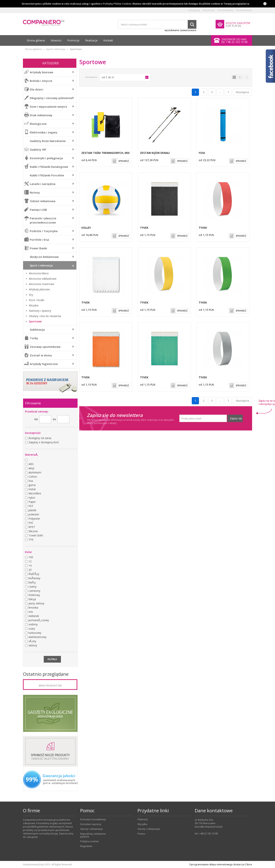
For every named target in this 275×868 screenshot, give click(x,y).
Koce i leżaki (36, 300)
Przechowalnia (225, 10)
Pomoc (141, 834)
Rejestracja (209, 10)
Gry (31, 295)
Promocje (73, 40)
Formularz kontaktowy (93, 819)
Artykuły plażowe (39, 289)
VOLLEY (86, 228)
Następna (242, 92)
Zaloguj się (194, 10)
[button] (125, 77)
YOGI (202, 153)
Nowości (56, 40)
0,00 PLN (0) (233, 26)
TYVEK (144, 228)
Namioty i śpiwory (40, 311)
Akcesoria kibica (39, 273)
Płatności (143, 819)
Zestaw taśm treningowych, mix (106, 153)
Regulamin (86, 846)
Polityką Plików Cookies (117, 4)
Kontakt (108, 40)
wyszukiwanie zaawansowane (180, 30)
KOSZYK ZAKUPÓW (238, 23)
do (54, 419)
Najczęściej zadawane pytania (93, 835)
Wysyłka (142, 824)
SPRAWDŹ (124, 161)
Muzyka (34, 305)
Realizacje (91, 40)
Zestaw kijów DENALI (155, 153)
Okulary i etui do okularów (45, 316)
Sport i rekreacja (56, 49)
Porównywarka (244, 10)
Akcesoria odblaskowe (43, 279)
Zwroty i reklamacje (91, 829)
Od (36, 419)
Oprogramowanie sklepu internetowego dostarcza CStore (221, 864)
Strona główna (36, 40)
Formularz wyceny (91, 824)
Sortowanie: (91, 77)
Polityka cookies (90, 841)
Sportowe (35, 321)
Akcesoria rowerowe (42, 284)
